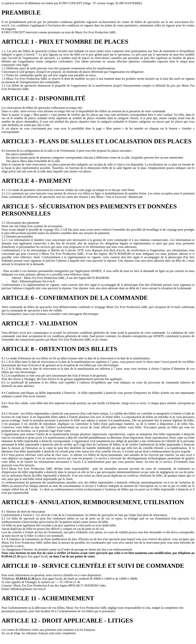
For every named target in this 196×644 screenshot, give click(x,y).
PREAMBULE (21, 12)
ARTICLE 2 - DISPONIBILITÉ (44, 98)
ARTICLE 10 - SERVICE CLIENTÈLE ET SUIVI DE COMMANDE (93, 566)
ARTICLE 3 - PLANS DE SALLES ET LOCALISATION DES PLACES (97, 141)
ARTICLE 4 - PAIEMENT (36, 181)
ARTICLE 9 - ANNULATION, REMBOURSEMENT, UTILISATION (93, 502)
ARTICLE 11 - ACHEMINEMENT (48, 598)
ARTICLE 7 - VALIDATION (39, 323)
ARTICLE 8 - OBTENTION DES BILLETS (59, 349)
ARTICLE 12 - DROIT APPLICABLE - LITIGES (67, 620)
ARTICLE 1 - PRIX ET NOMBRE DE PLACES (65, 42)
